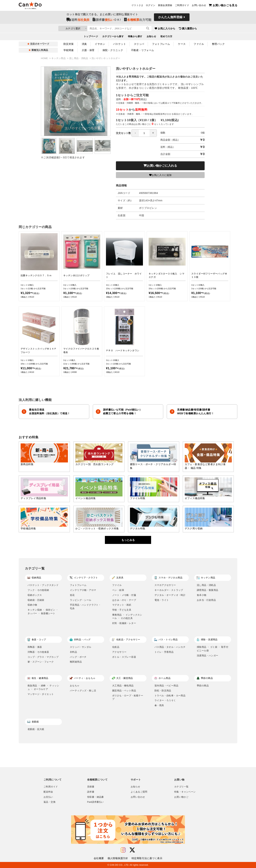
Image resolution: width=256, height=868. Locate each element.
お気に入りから (171, 28)
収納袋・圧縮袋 (36, 600)
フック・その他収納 (38, 590)
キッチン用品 (59, 58)
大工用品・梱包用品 (123, 686)
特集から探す (135, 37)
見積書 (91, 787)
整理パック (218, 44)
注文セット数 (136, 133)
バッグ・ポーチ (78, 657)
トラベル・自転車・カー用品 (170, 696)
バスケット (119, 44)
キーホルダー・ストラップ (169, 590)
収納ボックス (35, 595)
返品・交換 (50, 802)
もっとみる (128, 540)
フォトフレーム (161, 44)
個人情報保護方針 (118, 858)
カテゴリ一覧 (181, 787)
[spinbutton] (144, 133)
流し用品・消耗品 (79, 58)
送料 (78, 20)
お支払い (48, 797)
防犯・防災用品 (163, 691)
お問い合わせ (199, 6)
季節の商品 (203, 686)
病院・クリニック (113, 50)
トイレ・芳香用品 (164, 652)
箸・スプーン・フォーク (41, 662)
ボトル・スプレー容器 (124, 657)
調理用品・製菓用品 (208, 590)
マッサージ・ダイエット (41, 694)
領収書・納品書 (95, 797)
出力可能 (138, 20)
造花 (72, 595)
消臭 (84, 44)
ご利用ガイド (182, 6)
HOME (45, 58)
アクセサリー (119, 652)
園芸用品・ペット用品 (124, 691)
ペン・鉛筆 (118, 590)
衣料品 (73, 652)
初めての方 (166, 37)
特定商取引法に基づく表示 (147, 858)
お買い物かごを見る (223, 5)
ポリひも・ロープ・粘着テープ (128, 697)
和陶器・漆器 (35, 647)
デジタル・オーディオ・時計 (170, 595)
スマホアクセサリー (165, 585)
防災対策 (69, 44)
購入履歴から (194, 28)
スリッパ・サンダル (81, 647)
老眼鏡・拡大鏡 (36, 729)
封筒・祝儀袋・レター (124, 623)
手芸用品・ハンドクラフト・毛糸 (85, 607)
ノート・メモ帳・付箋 (124, 595)
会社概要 (99, 858)
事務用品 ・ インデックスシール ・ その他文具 (127, 617)
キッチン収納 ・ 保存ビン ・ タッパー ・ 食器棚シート (43, 612)
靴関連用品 (76, 662)
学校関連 (69, 50)
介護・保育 (88, 50)
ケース (182, 44)
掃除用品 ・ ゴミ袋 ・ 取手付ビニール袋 (213, 649)
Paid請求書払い (95, 802)
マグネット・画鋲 (122, 605)
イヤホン (100, 44)
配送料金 (48, 792)
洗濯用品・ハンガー (208, 656)
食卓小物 (202, 595)
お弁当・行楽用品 (206, 600)
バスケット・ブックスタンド (43, 585)
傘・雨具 (159, 705)
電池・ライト (162, 600)
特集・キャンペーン (185, 792)
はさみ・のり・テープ (124, 600)
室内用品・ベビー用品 (166, 686)
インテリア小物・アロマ (83, 590)
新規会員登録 (165, 6)
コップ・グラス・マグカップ (43, 657)
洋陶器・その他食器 (38, 652)
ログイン (151, 6)
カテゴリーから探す (113, 37)
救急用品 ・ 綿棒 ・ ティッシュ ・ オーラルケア (43, 687)
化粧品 (116, 647)
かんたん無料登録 (170, 17)
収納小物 (32, 605)
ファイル (199, 44)
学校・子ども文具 (122, 610)
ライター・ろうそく (165, 700)
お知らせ (151, 37)
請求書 (91, 792)
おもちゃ (75, 686)
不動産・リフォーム (143, 50)
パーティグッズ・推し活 (83, 691)
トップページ (91, 37)
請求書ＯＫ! (107, 20)
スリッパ (139, 44)
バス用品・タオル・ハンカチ (170, 647)
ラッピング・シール (81, 600)
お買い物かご (181, 797)
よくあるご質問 (139, 792)
